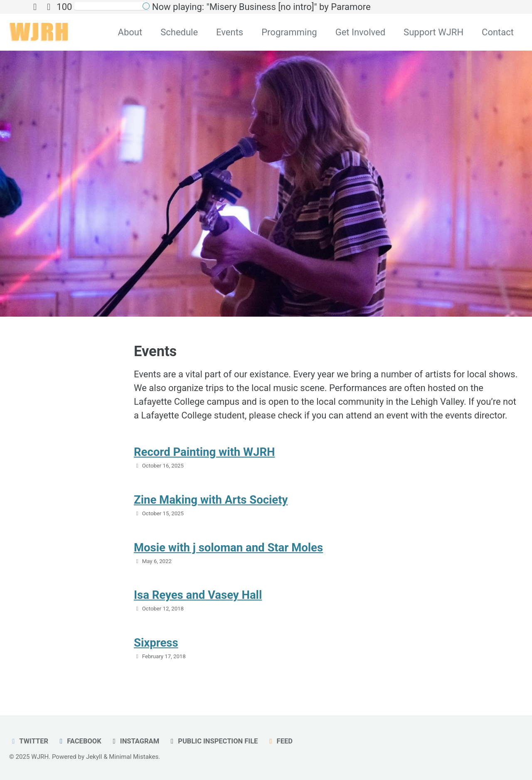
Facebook (79, 741)
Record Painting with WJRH (204, 452)
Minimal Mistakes (134, 757)
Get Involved (360, 32)
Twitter (29, 741)
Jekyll (94, 757)
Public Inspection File (213, 741)
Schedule (179, 32)
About (130, 32)
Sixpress (156, 643)
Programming (289, 32)
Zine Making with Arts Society (211, 500)
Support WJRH (433, 32)
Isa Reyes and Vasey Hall (198, 595)
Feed (280, 741)
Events (230, 32)
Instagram (134, 741)
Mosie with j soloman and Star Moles (228, 547)
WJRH (40, 757)
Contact (498, 32)
